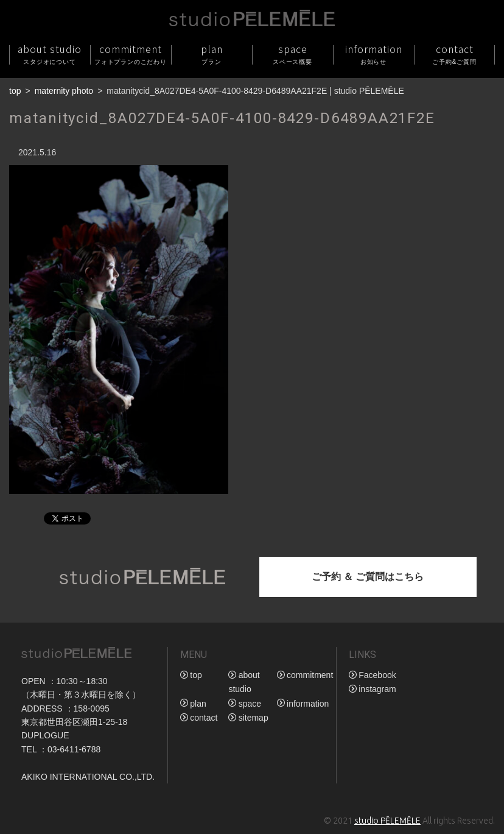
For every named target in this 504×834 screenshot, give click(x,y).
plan (212, 54)
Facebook (377, 675)
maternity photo (64, 91)
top (15, 91)
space (292, 54)
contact (454, 54)
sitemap (254, 718)
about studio (50, 54)
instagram (377, 689)
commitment (131, 54)
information (373, 54)
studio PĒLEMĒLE (387, 821)
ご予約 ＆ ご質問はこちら (368, 577)
